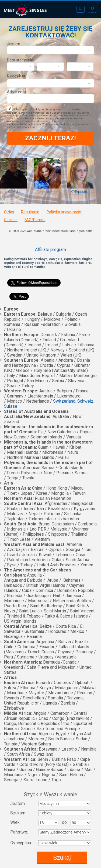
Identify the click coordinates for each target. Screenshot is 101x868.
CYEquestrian (81, 192)
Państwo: (19, 832)
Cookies (11, 220)
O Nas (9, 212)
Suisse (11, 406)
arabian (47, 192)
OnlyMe (14, 192)
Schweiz (85, 401)
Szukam (18, 813)
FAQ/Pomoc (35, 220)
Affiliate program (50, 250)
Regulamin (13, 113)
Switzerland (64, 401)
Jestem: (14, 44)
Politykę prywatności (33, 113)
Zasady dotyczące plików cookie (70, 113)
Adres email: (18, 92)
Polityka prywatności (64, 212)
